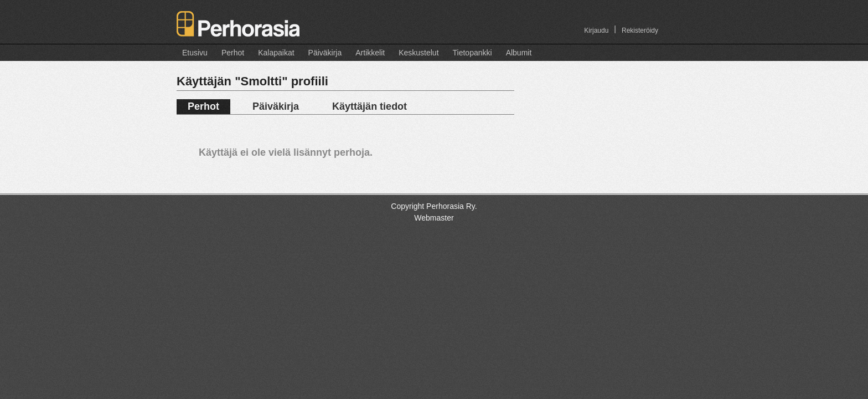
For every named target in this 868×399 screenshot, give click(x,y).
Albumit (519, 53)
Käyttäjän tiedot (370, 106)
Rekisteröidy (640, 30)
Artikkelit (370, 53)
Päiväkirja (325, 53)
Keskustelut (418, 53)
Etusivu (195, 53)
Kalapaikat (276, 53)
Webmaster (434, 218)
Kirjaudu (596, 30)
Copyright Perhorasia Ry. (434, 206)
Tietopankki (472, 53)
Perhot (233, 53)
